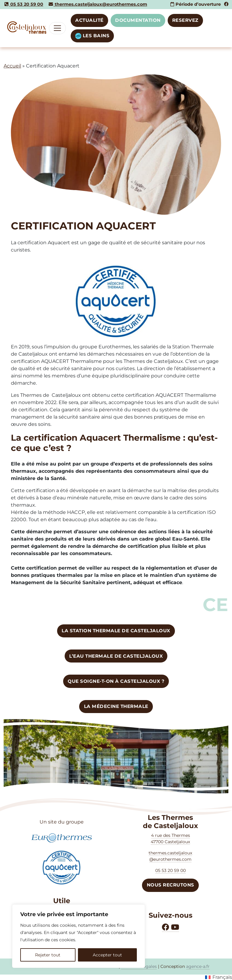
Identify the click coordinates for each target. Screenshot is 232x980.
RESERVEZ (185, 20)
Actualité (89, 20)
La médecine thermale (116, 706)
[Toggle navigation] (57, 28)
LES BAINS (92, 36)
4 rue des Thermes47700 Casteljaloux (170, 839)
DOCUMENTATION (138, 20)
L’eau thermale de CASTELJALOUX (116, 656)
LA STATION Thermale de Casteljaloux (116, 631)
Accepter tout (107, 955)
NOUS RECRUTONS (171, 885)
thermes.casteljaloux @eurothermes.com (170, 856)
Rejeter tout (48, 955)
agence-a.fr (198, 966)
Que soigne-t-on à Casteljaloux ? (116, 681)
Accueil (12, 66)
